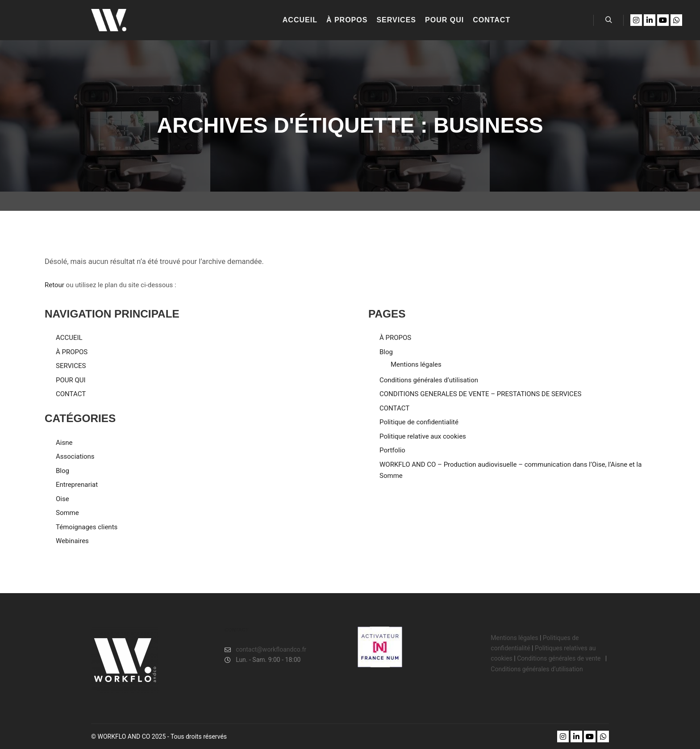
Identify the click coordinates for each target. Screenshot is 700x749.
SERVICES (71, 366)
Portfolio (392, 450)
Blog (62, 471)
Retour (54, 285)
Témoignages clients (87, 527)
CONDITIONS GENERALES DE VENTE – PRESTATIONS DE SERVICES (480, 394)
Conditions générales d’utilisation (429, 380)
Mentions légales (416, 364)
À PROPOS (72, 352)
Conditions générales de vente (560, 658)
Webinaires (72, 541)
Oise (62, 499)
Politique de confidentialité (419, 422)
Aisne (64, 443)
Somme (67, 513)
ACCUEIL (69, 338)
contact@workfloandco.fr (265, 650)
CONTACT (71, 394)
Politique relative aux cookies (423, 436)
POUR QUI (71, 380)
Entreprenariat (77, 485)
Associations (75, 456)
